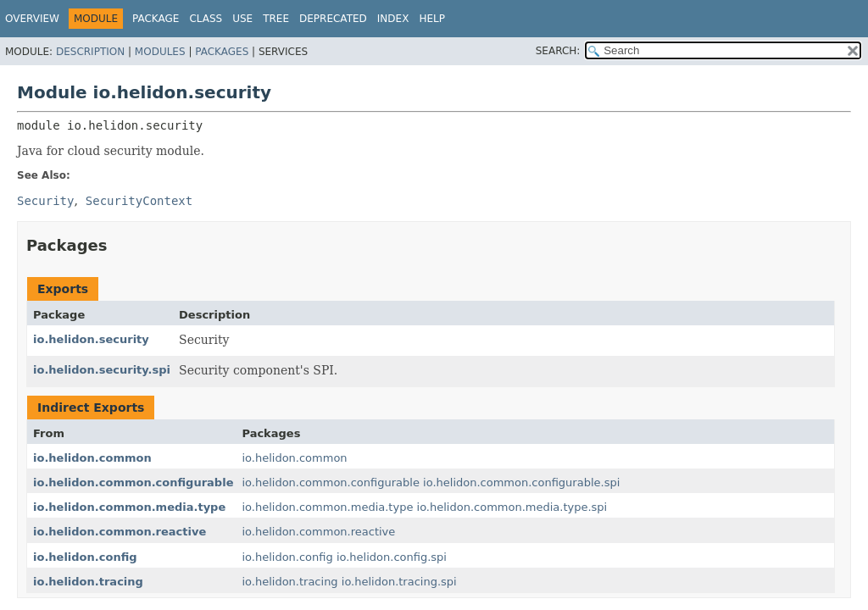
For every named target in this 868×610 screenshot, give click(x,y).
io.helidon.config (85, 557)
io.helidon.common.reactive (120, 532)
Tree (276, 19)
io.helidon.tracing (88, 582)
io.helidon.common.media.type (129, 507)
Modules (160, 52)
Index (393, 19)
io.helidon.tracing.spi (399, 582)
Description (90, 52)
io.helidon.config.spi (392, 557)
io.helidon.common (92, 458)
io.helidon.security (91, 339)
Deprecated (333, 19)
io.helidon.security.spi (102, 370)
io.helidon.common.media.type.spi (512, 507)
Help (432, 19)
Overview (32, 19)
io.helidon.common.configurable (133, 482)
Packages (222, 52)
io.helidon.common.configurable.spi (521, 482)
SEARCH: (558, 51)
